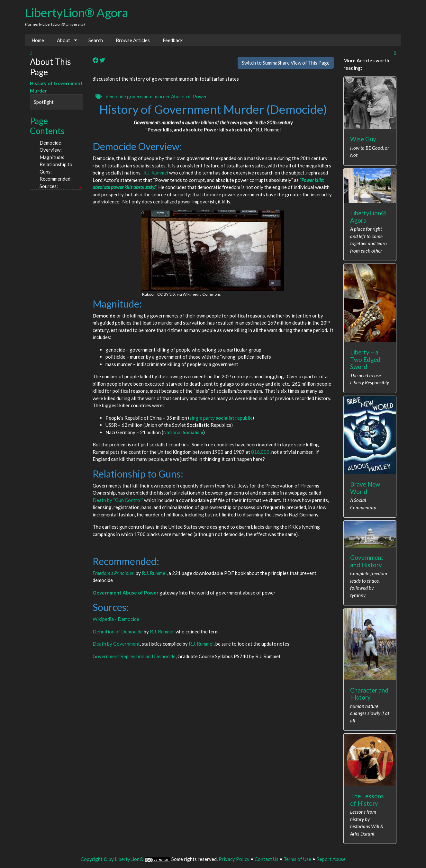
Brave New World (365, 488)
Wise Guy (363, 139)
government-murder (149, 96)
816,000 (260, 452)
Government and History (367, 561)
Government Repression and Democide (134, 656)
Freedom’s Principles (113, 573)
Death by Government (116, 644)
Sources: (49, 186)
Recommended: (56, 179)
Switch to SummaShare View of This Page (286, 63)
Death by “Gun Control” (118, 500)
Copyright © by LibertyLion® (112, 859)
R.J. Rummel (156, 173)
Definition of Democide (118, 631)
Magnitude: (52, 157)
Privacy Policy (234, 859)
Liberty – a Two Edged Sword (365, 359)
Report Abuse (331, 859)
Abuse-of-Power (189, 96)
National (183, 432)
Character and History (369, 694)
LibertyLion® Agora (77, 12)
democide (116, 96)
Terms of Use (297, 859)
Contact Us (267, 859)
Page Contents (47, 126)
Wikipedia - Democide (116, 619)
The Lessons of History (367, 800)
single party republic (221, 418)
